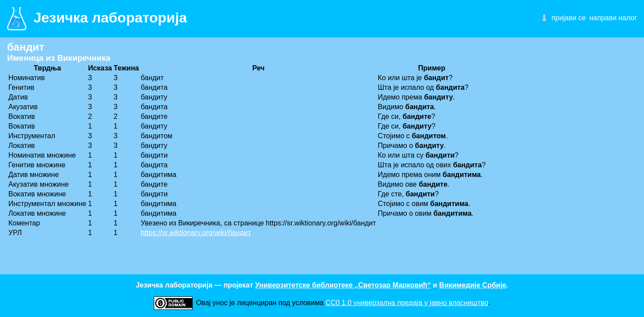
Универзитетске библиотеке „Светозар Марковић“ (343, 285)
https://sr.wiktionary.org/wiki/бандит (196, 233)
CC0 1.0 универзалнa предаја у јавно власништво (407, 303)
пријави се (569, 18)
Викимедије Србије (473, 285)
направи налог (613, 18)
